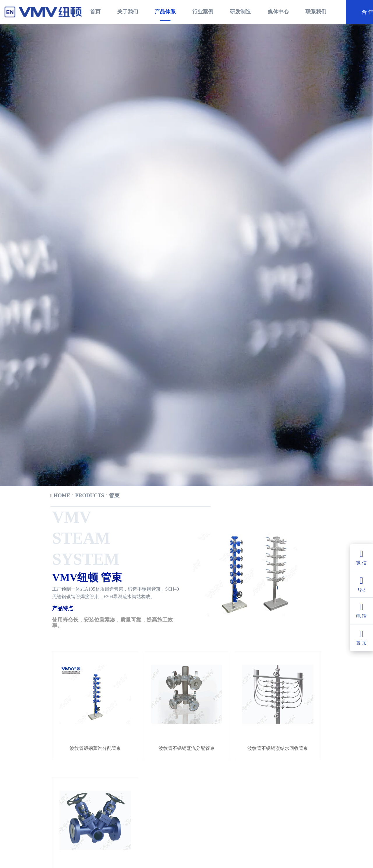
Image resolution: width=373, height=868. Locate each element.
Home (60, 484)
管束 (114, 484)
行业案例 (203, 12)
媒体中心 (278, 12)
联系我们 (316, 12)
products (90, 484)
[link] (60, 484)
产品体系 (165, 12)
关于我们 (128, 12)
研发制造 (240, 12)
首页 (95, 12)
